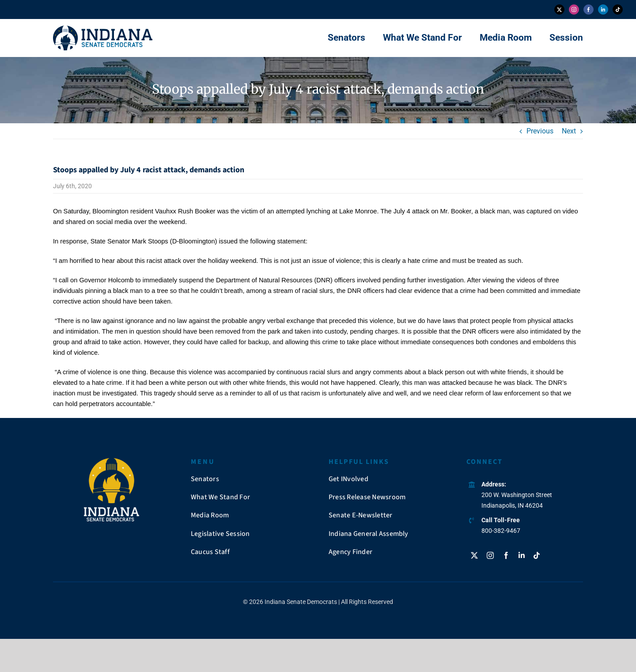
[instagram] (574, 9)
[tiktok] (618, 9)
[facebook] (589, 9)
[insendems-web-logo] (103, 29)
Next (569, 131)
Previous (540, 131)
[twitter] (559, 9)
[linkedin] (603, 9)
